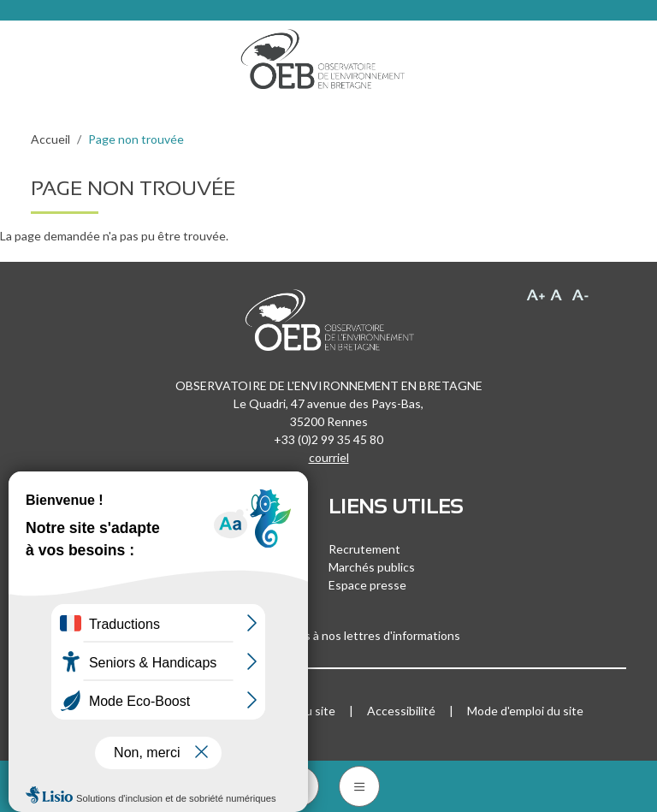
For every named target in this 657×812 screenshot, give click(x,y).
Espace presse (367, 585)
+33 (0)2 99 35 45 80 (328, 439)
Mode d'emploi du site (525, 711)
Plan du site (304, 711)
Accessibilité (401, 711)
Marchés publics (372, 567)
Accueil (50, 139)
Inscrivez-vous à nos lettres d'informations (328, 635)
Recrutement (364, 549)
